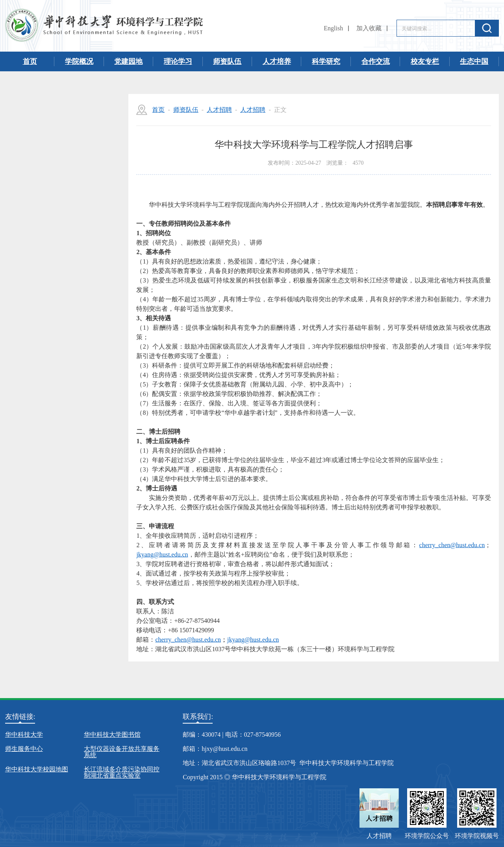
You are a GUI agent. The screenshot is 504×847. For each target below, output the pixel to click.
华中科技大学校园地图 (37, 769)
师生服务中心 (24, 749)
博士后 (59, 237)
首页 (30, 61)
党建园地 (128, 61)
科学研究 (326, 61)
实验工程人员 (59, 209)
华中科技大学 (24, 735)
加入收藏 (369, 28)
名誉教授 (59, 292)
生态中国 (474, 61)
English (333, 28)
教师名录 (59, 182)
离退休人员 (59, 264)
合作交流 (376, 61)
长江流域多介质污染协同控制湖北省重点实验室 (122, 772)
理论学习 (178, 61)
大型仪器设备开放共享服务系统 (122, 752)
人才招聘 (59, 154)
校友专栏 (425, 61)
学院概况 (79, 61)
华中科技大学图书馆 (112, 735)
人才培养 (277, 61)
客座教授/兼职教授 (59, 319)
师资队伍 (227, 61)
